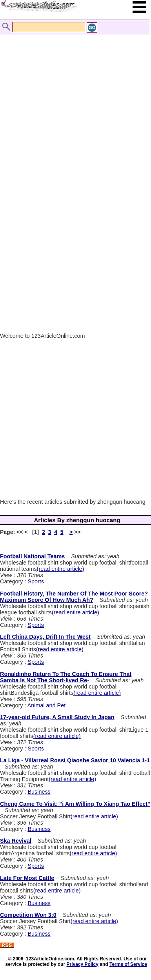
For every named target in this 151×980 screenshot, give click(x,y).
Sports (36, 581)
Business (39, 792)
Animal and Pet (47, 705)
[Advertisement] (74, 102)
